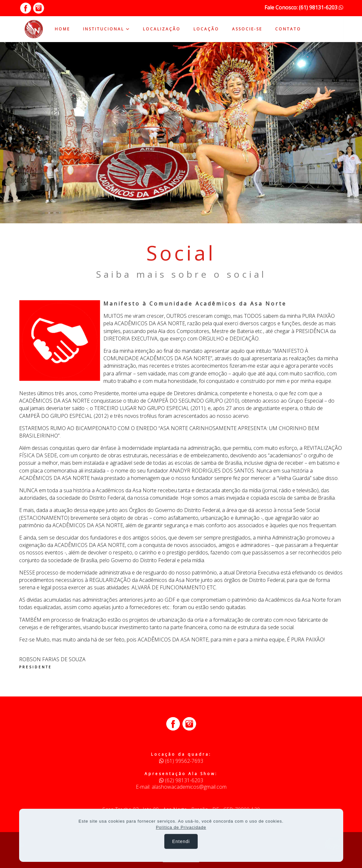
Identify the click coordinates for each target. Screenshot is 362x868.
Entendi (181, 846)
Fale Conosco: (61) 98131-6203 (304, 7)
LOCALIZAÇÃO (162, 29)
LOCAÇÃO (206, 29)
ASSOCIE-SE (247, 29)
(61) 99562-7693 (181, 761)
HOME (62, 29)
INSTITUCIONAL (106, 29)
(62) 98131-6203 (181, 780)
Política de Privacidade (181, 832)
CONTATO (288, 29)
